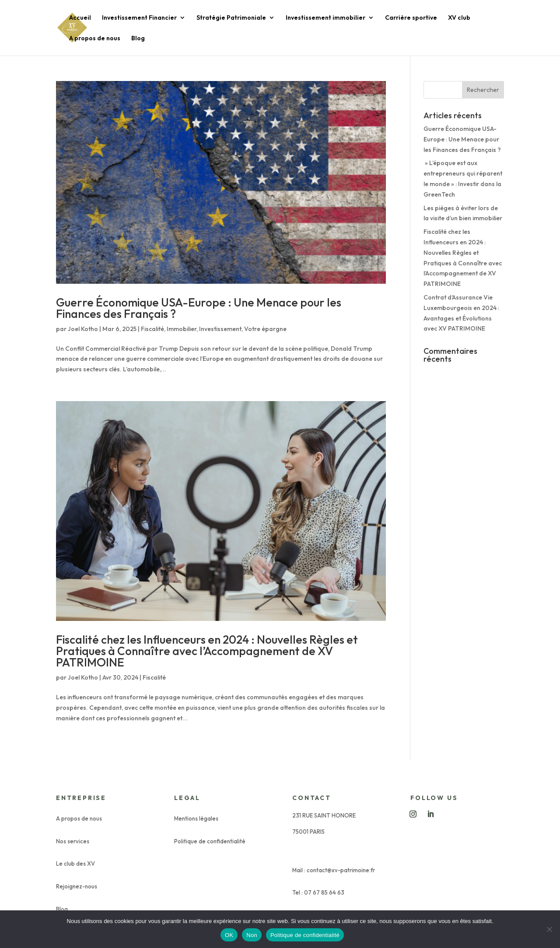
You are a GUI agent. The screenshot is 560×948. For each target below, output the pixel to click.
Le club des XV (75, 863)
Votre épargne (265, 329)
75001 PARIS (308, 832)
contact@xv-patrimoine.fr (341, 870)
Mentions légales (196, 818)
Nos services (73, 841)
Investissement (220, 329)
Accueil (80, 18)
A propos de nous (95, 39)
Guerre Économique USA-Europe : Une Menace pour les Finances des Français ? (199, 308)
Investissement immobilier (325, 18)
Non (252, 935)
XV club (459, 18)
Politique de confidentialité (210, 841)
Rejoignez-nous (77, 886)
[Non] (549, 929)
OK (229, 935)
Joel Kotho (83, 329)
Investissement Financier (139, 18)
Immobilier (182, 329)
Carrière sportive (411, 18)
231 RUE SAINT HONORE (324, 815)
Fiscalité (152, 329)
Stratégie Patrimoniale (231, 18)
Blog (138, 39)
